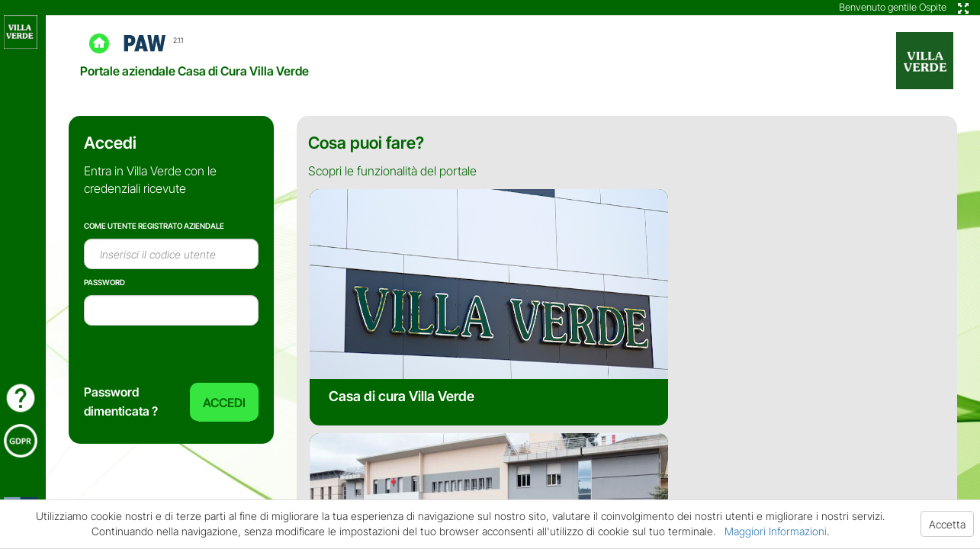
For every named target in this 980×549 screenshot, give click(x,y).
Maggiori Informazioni (776, 531)
